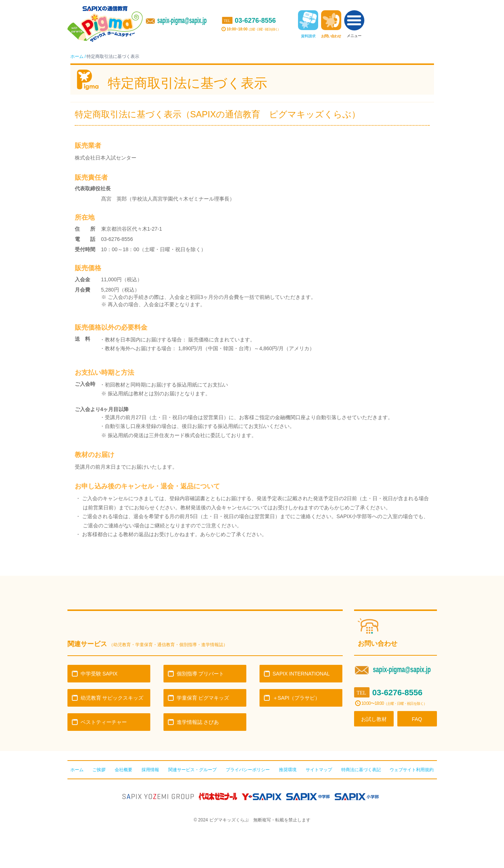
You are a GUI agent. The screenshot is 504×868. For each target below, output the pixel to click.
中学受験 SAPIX (99, 674)
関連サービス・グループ (192, 770)
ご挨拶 (99, 770)
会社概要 (124, 770)
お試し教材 (374, 719)
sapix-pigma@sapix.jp (182, 21)
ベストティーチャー (104, 722)
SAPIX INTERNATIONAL (301, 674)
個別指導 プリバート (201, 674)
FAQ (417, 719)
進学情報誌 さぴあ (198, 722)
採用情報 (150, 770)
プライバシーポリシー (248, 770)
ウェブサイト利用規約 (412, 770)
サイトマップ (319, 770)
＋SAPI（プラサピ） (297, 698)
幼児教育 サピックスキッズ (112, 698)
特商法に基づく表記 (361, 770)
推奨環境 (288, 770)
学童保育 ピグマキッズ (203, 698)
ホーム (77, 56)
